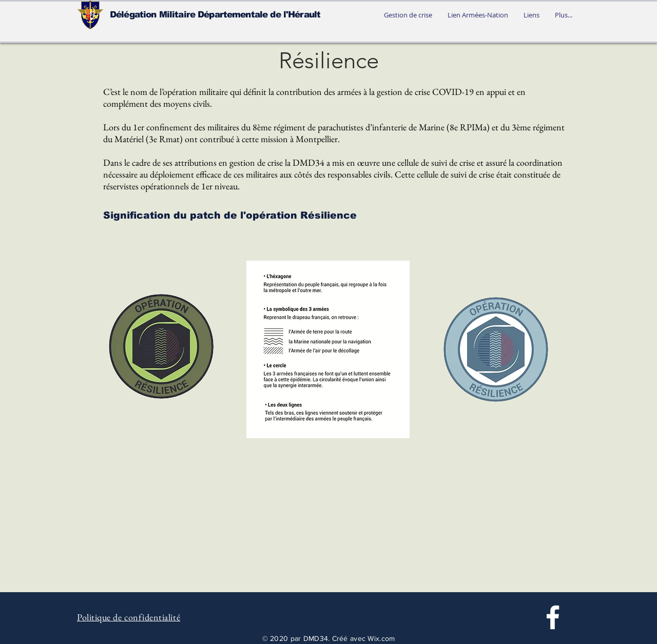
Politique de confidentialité (129, 617)
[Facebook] (553, 617)
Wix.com (381, 638)
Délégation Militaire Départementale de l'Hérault (215, 15)
